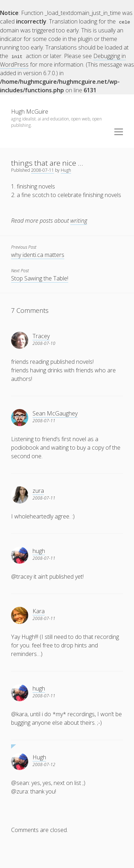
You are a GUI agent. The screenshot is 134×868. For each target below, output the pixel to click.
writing (79, 220)
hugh (39, 551)
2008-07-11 (43, 170)
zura (38, 490)
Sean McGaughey (55, 413)
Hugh (66, 170)
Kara (39, 611)
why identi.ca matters (38, 254)
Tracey (41, 336)
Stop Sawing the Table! (40, 278)
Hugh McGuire (30, 111)
